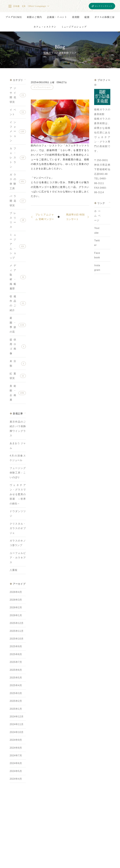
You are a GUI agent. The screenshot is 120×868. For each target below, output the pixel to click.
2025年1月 (16, 709)
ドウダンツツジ (18, 514)
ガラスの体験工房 (104, 17)
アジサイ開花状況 (13, 95)
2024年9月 (16, 740)
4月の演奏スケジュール (18, 458)
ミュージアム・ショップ (13, 246)
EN (24, 6)
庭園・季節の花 (13, 325)
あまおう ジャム (18, 446)
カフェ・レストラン (45, 27)
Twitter (97, 243)
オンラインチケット (104, 6)
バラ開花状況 (13, 201)
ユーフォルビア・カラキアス (18, 558)
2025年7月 (16, 662)
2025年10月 (17, 639)
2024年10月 (17, 732)
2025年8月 (16, 654)
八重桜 (13, 570)
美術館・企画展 (13, 393)
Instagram (97, 268)
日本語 (16, 6)
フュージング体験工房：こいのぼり (18, 473)
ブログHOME (14, 17)
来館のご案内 (34, 17)
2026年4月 (16, 592)
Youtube (97, 230)
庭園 (87, 17)
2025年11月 (17, 631)
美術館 (76, 17)
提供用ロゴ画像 (13, 347)
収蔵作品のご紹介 (13, 303)
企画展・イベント (57, 17)
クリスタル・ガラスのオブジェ (18, 528)
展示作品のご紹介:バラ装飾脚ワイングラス (18, 429)
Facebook (97, 255)
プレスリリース (13, 220)
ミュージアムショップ (74, 27)
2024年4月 (16, 779)
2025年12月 (17, 623)
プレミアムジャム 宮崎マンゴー (45, 217)
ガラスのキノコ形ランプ (18, 543)
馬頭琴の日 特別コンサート (75, 217)
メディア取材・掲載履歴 (13, 277)
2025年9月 (16, 646)
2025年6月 (16, 670)
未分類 (13, 363)
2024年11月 (17, 724)
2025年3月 (16, 693)
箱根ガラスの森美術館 (68, 6)
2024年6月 (16, 763)
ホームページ (97, 216)
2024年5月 (16, 771)
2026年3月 (16, 600)
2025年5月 (16, 678)
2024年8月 (16, 748)
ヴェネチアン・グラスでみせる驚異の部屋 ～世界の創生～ (18, 494)
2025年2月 (16, 701)
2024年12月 (17, 717)
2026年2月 (16, 607)
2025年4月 (16, 685)
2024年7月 (16, 756)
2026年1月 (16, 615)
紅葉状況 (13, 376)
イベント (13, 112)
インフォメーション (13, 131)
